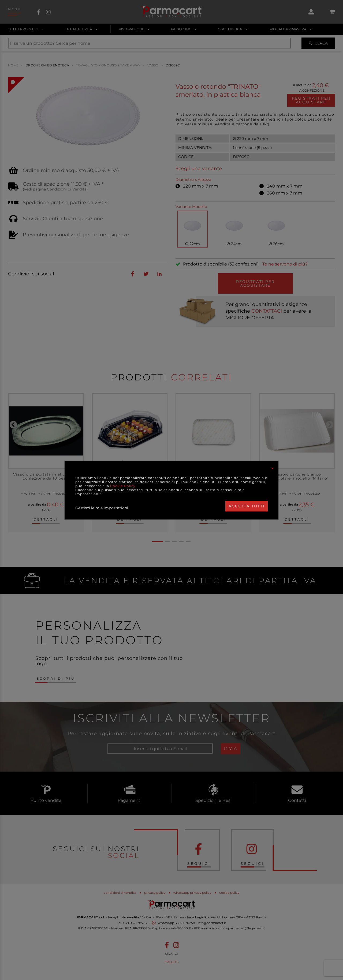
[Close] (273, 468)
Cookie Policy (123, 486)
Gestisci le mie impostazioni (102, 508)
